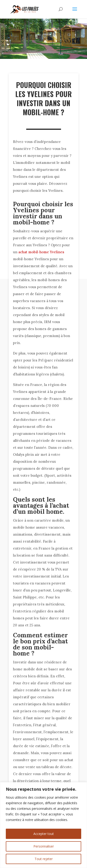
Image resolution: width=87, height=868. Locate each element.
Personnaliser (44, 846)
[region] (43, 825)
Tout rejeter (44, 859)
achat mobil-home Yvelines (41, 252)
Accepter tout (44, 834)
